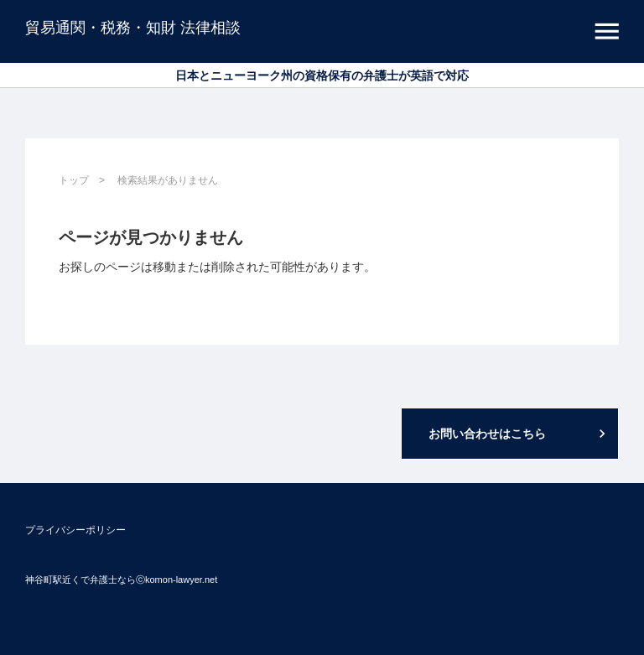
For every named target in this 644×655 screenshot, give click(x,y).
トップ (74, 180)
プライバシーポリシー (75, 530)
